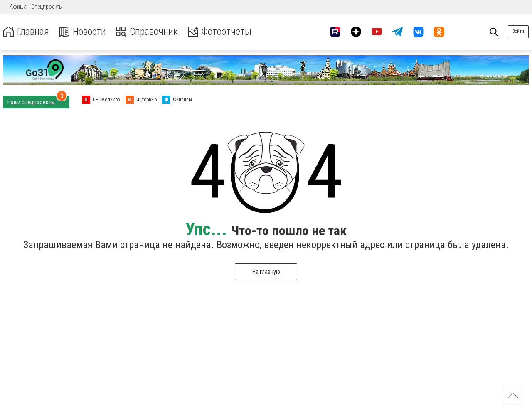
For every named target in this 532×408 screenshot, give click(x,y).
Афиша (18, 7)
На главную (266, 272)
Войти (518, 31)
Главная (26, 32)
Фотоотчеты (220, 32)
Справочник (147, 32)
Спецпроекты (47, 7)
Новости (83, 32)
